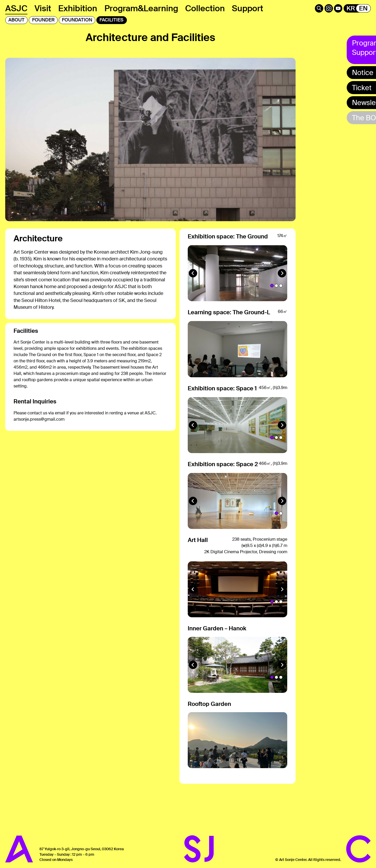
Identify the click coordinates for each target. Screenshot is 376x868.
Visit (43, 8)
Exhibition (78, 8)
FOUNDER (43, 20)
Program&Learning (141, 8)
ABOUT (16, 20)
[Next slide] (282, 290)
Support (248, 8)
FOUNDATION (77, 20)
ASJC (16, 8)
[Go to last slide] (193, 290)
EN (363, 8)
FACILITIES (111, 20)
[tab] (272, 303)
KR (351, 8)
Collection (205, 8)
